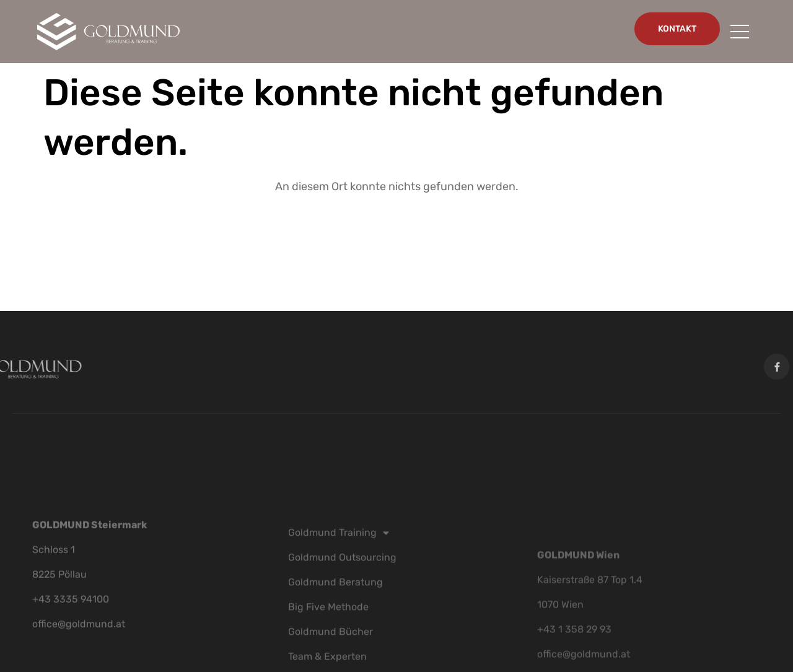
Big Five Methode (328, 629)
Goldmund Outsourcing (342, 579)
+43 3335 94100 (71, 618)
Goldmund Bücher (331, 654)
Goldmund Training (339, 555)
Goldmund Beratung (335, 604)
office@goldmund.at (79, 643)
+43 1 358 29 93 (574, 656)
